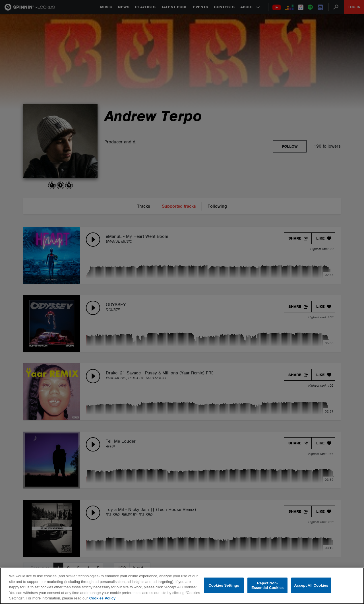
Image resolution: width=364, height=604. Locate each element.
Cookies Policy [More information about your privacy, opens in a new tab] (102, 598)
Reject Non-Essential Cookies (267, 585)
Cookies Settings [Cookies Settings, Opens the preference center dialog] (224, 585)
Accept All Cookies (311, 585)
